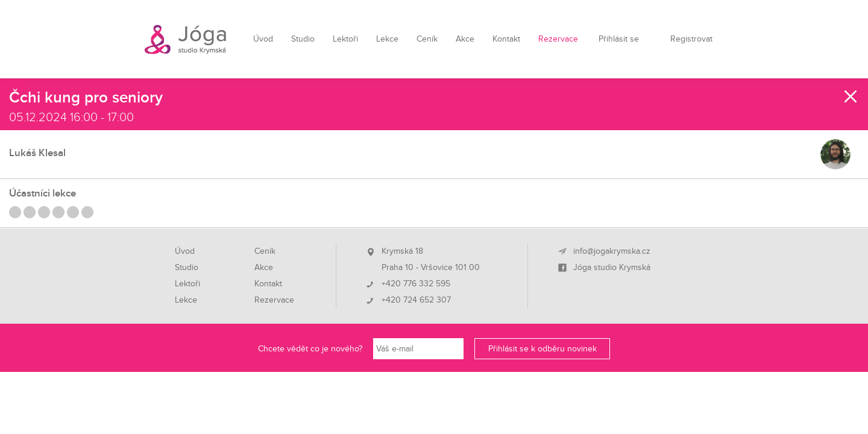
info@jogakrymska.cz (612, 251)
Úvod (263, 39)
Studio (303, 39)
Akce (465, 39)
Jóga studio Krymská (612, 268)
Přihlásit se (619, 39)
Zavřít (851, 96)
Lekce (387, 39)
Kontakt (506, 39)
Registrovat (691, 39)
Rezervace (558, 39)
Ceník (427, 39)
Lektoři (345, 39)
